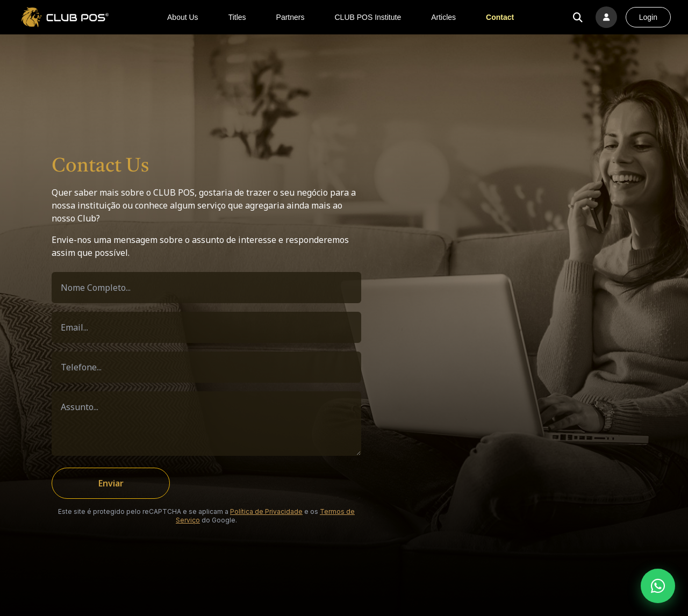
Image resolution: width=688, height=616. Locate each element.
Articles (443, 17)
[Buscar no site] (578, 17)
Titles (237, 17)
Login (648, 17)
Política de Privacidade (266, 511)
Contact (500, 17)
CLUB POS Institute (368, 17)
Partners (291, 17)
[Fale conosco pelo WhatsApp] (658, 586)
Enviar (111, 483)
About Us (183, 17)
